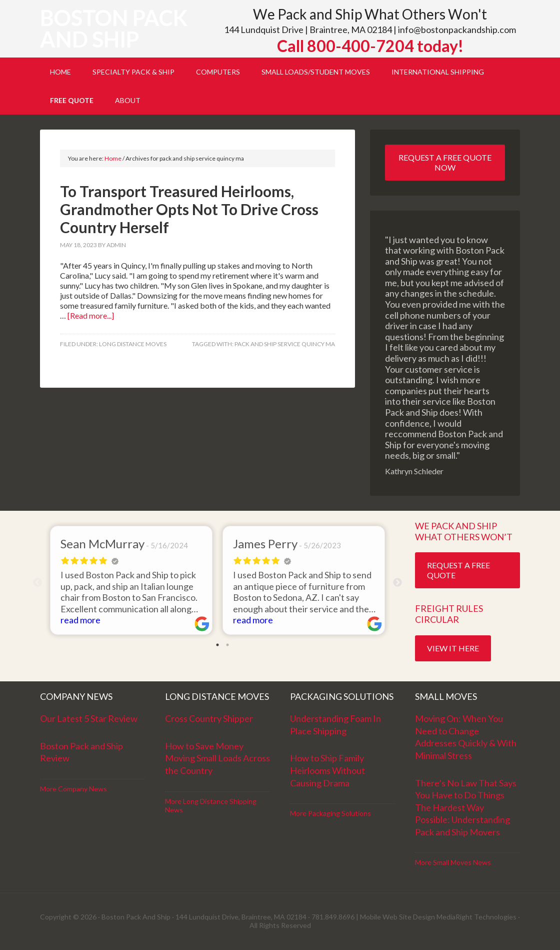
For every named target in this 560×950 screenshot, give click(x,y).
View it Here (453, 648)
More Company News (73, 789)
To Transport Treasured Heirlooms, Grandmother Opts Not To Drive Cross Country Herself (189, 209)
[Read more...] (91, 315)
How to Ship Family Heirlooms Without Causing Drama (327, 770)
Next (397, 583)
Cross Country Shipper (209, 718)
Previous (37, 583)
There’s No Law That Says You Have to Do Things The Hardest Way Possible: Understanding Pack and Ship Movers (466, 807)
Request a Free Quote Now (445, 162)
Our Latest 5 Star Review (89, 718)
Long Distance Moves (133, 344)
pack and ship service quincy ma (285, 344)
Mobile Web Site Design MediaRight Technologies (438, 917)
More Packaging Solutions (330, 813)
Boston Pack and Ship (114, 29)
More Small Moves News (453, 862)
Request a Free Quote (458, 570)
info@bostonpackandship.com (457, 30)
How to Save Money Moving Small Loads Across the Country (217, 758)
